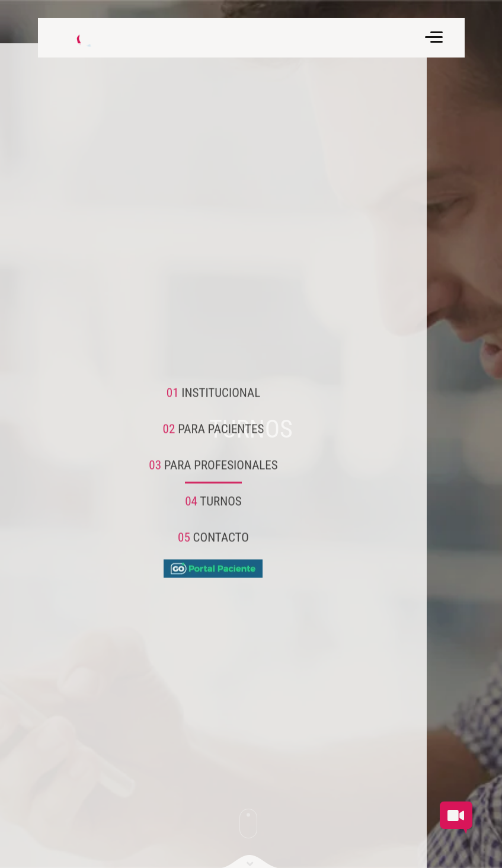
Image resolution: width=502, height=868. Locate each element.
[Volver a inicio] (79, 38)
